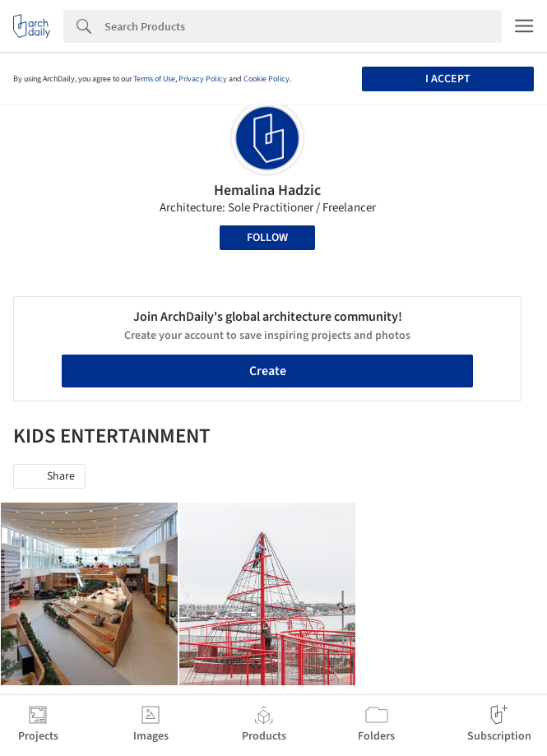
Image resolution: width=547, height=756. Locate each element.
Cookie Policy (267, 79)
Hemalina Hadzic (267, 190)
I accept (448, 79)
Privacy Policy (203, 79)
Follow (267, 238)
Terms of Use (154, 79)
